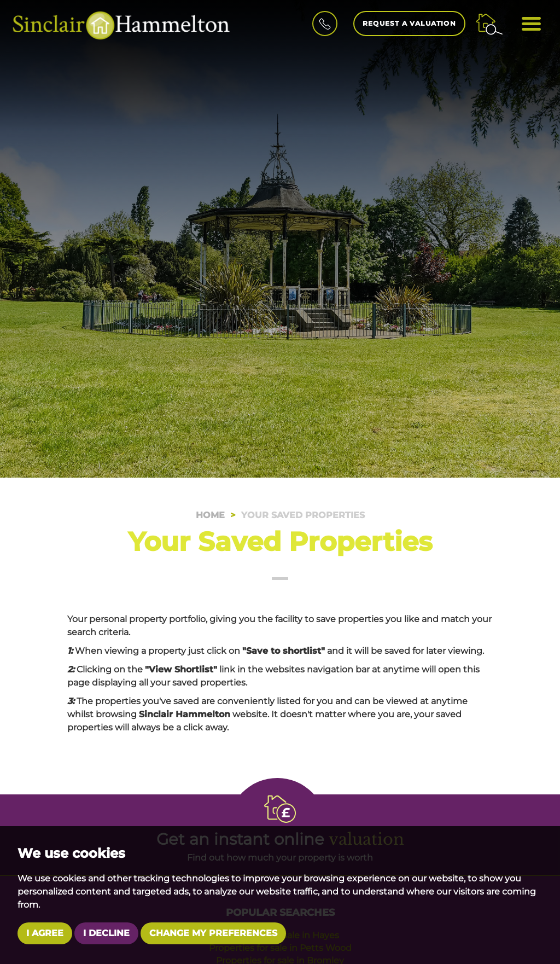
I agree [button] (45, 933)
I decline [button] (106, 933)
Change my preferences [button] (213, 933)
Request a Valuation (409, 23)
